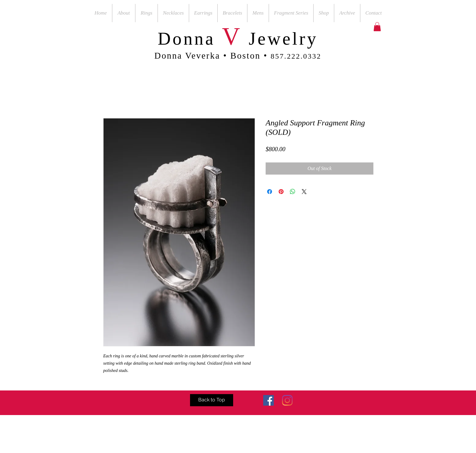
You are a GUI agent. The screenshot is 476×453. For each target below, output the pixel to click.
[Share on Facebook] (270, 192)
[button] (377, 27)
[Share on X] (304, 192)
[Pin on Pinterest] (281, 192)
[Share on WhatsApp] (293, 192)
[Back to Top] (212, 400)
